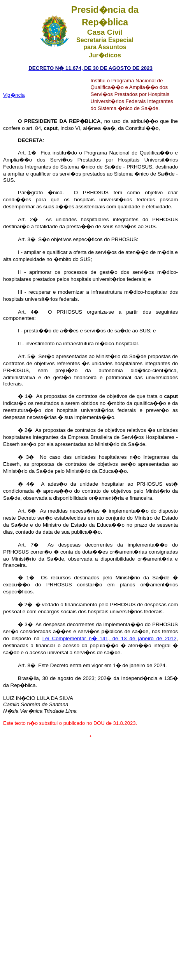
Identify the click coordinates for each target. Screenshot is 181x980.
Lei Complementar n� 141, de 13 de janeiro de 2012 (110, 638)
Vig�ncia (14, 95)
